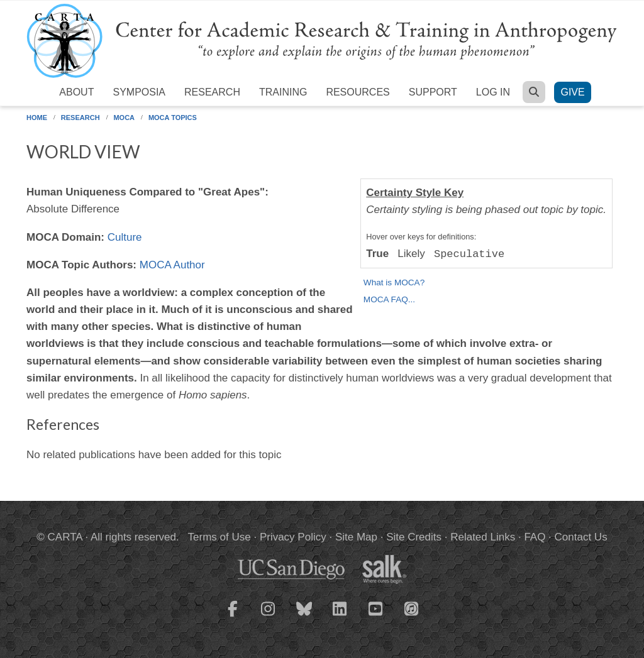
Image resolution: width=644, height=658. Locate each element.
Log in (493, 92)
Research (212, 92)
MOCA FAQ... (389, 299)
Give (572, 92)
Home (37, 118)
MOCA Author (172, 265)
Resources (358, 92)
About (76, 92)
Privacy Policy (293, 537)
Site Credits (414, 537)
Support (433, 92)
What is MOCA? (394, 282)
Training (283, 92)
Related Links (483, 537)
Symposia (139, 92)
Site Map (356, 537)
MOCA (124, 118)
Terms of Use (219, 537)
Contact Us (581, 537)
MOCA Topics (173, 118)
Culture (125, 237)
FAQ (535, 537)
